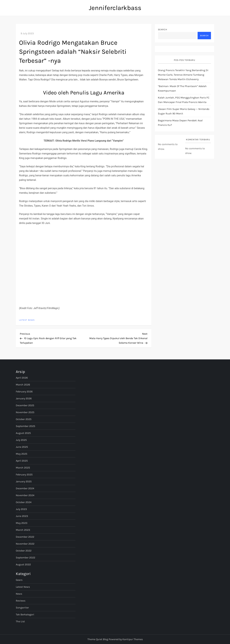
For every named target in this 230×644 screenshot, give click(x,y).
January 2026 (24, 398)
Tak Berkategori (25, 614)
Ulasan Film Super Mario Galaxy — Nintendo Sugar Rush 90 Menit (184, 111)
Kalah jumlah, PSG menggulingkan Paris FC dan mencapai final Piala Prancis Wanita (184, 100)
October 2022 (24, 551)
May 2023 (22, 523)
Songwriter (22, 608)
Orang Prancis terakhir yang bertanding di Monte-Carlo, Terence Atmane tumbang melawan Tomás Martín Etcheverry (183, 75)
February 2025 (24, 475)
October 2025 (24, 419)
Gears (19, 580)
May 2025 (22, 454)
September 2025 (25, 426)
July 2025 (21, 440)
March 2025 (23, 468)
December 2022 (25, 537)
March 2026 (23, 385)
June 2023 (22, 516)
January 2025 (24, 481)
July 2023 (21, 509)
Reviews (21, 601)
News (19, 594)
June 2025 (22, 447)
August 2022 (23, 564)
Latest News (27, 320)
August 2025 (23, 433)
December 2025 (25, 405)
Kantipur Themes (133, 639)
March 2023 (23, 530)
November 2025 (25, 412)
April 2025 (22, 461)
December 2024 (25, 488)
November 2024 (25, 495)
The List (20, 621)
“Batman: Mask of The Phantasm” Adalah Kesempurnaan (182, 88)
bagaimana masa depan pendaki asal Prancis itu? (180, 123)
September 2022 (25, 558)
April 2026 (22, 378)
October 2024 (24, 502)
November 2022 (25, 544)
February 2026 (24, 391)
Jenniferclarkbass (115, 8)
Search (162, 30)
